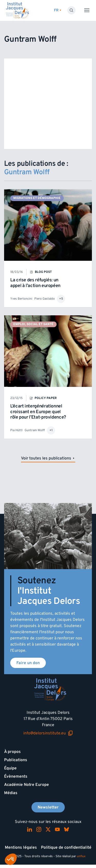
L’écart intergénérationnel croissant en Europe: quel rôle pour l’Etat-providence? (38, 412)
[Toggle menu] (87, 10)
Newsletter (48, 807)
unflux (81, 856)
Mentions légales (21, 847)
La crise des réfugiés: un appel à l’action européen (35, 283)
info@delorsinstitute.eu (48, 733)
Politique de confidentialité (66, 847)
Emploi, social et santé (33, 324)
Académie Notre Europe (26, 785)
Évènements (16, 776)
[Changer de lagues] (58, 10)
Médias (11, 793)
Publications (16, 760)
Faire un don (28, 663)
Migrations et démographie (37, 198)
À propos (12, 752)
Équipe (10, 768)
